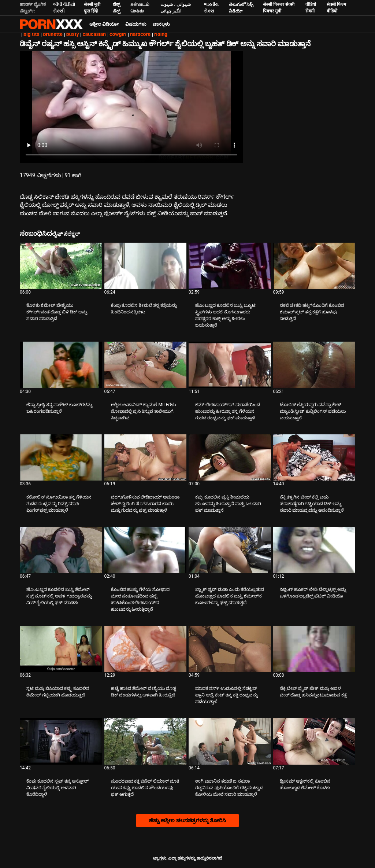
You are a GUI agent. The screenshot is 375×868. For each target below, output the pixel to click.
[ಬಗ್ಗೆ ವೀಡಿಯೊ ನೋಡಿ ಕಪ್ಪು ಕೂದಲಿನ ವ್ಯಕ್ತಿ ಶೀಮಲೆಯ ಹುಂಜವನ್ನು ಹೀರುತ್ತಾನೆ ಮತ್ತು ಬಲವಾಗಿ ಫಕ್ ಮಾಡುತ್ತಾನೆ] (230, 457)
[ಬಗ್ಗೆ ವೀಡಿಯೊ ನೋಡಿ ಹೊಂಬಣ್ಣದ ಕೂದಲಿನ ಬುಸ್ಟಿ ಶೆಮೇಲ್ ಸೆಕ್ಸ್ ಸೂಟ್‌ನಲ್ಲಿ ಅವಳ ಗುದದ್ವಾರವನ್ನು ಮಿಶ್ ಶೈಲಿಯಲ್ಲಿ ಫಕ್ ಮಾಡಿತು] (61, 550)
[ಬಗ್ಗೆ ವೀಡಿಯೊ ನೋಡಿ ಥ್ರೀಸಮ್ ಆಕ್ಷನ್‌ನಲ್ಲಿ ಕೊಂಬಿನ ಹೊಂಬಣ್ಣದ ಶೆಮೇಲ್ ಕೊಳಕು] (314, 741)
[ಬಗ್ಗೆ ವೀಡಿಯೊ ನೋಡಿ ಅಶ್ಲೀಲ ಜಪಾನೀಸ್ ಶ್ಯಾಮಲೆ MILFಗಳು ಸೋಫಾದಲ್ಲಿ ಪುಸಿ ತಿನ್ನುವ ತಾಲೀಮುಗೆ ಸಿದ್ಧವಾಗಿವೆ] (146, 365)
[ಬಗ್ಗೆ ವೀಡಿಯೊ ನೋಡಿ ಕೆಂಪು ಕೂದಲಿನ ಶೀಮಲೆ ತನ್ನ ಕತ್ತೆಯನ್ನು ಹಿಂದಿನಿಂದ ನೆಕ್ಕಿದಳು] (146, 266)
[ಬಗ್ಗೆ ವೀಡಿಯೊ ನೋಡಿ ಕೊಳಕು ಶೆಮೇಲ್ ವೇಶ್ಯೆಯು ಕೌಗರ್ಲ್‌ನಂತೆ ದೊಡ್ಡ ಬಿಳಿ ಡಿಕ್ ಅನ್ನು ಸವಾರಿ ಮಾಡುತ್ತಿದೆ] (61, 266)
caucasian (94, 34)
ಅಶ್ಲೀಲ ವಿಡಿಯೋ (104, 24)
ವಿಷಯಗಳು (136, 24)
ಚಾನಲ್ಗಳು (161, 24)
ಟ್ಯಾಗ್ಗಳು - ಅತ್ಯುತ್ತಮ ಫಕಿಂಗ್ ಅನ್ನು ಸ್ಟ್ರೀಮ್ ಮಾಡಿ (51, 24)
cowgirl (118, 34)
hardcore (140, 34)
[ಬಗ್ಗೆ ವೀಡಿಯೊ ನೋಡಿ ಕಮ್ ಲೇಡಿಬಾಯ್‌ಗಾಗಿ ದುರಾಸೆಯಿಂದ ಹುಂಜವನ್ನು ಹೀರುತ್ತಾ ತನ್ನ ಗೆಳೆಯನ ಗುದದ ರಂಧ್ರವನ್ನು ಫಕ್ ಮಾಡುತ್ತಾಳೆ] (230, 365)
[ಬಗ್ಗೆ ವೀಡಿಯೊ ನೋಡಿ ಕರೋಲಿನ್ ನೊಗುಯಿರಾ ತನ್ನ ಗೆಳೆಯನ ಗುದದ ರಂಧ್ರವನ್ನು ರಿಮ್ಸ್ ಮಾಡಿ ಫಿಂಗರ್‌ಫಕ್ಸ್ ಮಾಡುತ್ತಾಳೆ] (61, 457)
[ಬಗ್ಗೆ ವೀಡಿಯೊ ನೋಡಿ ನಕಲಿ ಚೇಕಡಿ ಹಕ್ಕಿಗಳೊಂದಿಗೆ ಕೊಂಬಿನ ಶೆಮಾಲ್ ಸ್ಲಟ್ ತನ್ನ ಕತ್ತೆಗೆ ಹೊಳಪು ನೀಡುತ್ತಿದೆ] (314, 266)
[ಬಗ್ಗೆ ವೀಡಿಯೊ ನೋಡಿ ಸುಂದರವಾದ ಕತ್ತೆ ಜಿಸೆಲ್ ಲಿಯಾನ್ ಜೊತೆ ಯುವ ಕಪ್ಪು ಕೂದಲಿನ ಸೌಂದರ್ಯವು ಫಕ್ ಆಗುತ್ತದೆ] (146, 741)
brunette (53, 34)
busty (73, 34)
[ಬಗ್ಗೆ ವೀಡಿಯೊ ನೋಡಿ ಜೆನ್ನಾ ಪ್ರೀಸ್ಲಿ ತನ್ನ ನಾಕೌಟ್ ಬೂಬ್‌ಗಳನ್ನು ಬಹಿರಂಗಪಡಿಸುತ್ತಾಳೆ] (61, 365)
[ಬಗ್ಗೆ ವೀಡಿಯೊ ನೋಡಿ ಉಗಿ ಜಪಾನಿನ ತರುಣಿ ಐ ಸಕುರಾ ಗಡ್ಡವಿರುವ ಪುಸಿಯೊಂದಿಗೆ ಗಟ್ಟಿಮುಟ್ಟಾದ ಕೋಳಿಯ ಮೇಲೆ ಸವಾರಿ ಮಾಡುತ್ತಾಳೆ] (230, 741)
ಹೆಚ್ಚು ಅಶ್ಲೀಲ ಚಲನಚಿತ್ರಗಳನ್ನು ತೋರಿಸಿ (187, 820)
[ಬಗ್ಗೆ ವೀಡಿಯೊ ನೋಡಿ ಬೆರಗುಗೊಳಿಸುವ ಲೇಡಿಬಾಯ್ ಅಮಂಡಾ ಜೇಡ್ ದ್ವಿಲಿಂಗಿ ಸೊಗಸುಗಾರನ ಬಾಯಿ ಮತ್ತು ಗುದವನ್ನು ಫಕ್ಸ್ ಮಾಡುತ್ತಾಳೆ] (146, 457)
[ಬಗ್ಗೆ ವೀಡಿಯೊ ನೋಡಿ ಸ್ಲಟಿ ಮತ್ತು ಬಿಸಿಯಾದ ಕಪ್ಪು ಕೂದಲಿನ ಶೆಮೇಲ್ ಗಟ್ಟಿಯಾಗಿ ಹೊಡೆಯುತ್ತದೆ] (61, 649)
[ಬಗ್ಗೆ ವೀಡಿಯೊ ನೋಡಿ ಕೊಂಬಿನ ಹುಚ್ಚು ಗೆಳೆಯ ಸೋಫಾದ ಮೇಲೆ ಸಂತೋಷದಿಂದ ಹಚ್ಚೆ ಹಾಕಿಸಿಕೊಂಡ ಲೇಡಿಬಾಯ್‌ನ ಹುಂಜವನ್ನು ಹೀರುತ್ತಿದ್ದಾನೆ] (146, 550)
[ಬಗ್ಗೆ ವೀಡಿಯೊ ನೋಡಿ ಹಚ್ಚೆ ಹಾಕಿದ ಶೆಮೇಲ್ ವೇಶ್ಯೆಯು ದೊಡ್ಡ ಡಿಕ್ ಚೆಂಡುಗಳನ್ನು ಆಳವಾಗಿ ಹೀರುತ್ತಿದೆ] (146, 649)
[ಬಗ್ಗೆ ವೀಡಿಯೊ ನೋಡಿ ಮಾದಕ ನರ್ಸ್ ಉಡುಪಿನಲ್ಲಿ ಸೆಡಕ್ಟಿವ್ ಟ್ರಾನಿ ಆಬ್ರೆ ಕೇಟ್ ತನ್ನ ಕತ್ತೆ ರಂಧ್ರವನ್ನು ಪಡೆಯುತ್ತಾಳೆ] (230, 649)
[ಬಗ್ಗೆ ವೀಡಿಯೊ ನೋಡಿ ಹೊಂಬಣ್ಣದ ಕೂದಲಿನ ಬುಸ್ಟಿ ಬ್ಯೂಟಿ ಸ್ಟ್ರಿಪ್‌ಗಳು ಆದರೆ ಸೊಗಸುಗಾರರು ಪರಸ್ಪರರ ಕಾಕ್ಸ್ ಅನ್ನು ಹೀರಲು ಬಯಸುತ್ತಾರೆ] (230, 266)
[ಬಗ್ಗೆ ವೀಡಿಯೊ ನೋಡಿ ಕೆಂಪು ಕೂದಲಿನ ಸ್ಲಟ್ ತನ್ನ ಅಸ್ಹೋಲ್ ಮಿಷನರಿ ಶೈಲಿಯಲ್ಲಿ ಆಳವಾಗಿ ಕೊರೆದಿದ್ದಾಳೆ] (61, 741)
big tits (31, 34)
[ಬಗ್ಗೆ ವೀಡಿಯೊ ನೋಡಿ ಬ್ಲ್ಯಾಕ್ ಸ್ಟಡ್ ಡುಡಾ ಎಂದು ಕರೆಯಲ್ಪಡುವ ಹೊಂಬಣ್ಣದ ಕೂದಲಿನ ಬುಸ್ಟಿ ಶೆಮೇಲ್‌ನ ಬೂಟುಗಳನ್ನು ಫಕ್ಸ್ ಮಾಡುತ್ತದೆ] (230, 550)
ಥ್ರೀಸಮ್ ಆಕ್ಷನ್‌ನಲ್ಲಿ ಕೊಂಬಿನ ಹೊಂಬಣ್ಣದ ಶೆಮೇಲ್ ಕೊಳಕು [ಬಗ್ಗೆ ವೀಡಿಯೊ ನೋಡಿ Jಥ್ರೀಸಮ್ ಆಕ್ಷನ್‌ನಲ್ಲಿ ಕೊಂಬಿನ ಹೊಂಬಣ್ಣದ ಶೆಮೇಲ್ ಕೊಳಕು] (305, 784)
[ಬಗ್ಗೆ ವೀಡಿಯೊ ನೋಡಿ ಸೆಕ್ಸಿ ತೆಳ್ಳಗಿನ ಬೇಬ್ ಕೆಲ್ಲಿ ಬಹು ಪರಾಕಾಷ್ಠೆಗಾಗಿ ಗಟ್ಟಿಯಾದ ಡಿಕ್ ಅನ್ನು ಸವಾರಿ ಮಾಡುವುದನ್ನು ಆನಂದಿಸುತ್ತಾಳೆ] (314, 457)
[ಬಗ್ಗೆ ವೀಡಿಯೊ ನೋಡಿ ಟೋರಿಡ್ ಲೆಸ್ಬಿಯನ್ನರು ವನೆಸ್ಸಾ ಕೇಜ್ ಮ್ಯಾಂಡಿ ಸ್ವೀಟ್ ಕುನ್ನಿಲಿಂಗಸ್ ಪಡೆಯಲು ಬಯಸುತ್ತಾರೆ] (314, 365)
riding (161, 34)
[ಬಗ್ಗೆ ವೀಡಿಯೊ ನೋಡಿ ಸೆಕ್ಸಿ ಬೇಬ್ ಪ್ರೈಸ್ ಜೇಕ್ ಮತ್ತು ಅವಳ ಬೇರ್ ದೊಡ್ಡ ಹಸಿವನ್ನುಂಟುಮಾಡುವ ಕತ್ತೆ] (314, 649)
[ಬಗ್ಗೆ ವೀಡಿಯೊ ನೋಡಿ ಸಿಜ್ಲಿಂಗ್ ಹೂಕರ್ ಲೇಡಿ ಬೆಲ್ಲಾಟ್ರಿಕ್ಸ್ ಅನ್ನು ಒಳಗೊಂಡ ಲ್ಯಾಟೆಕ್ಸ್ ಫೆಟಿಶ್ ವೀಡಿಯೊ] (314, 550)
